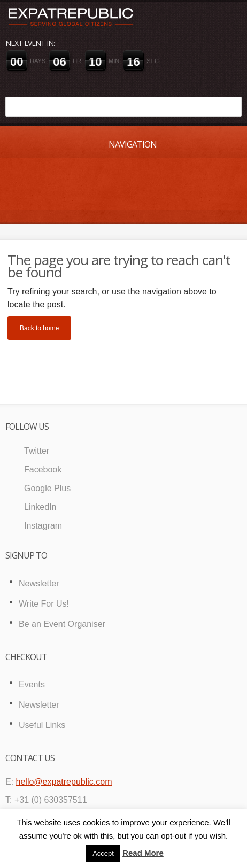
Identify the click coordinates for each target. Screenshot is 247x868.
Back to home (39, 328)
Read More (143, 853)
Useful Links (42, 725)
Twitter (37, 451)
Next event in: (30, 43)
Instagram (43, 526)
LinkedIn (40, 507)
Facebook (43, 470)
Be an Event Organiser (62, 624)
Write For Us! (44, 604)
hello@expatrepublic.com (64, 782)
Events (32, 684)
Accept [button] (103, 853)
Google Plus (47, 488)
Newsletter (39, 583)
